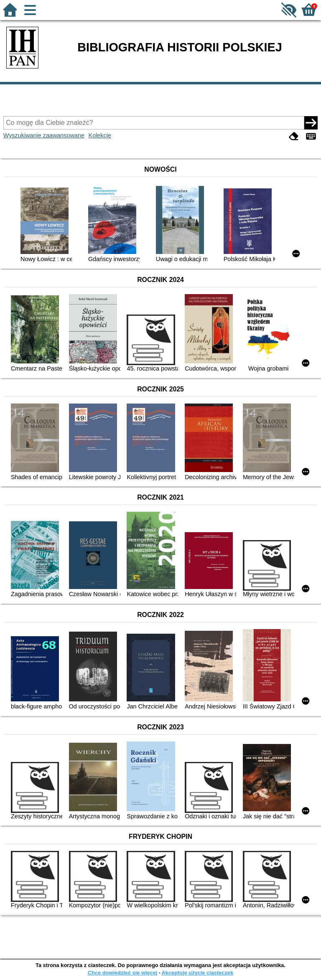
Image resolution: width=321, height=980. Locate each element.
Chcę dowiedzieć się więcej (122, 973)
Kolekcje (100, 135)
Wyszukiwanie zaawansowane (44, 135)
